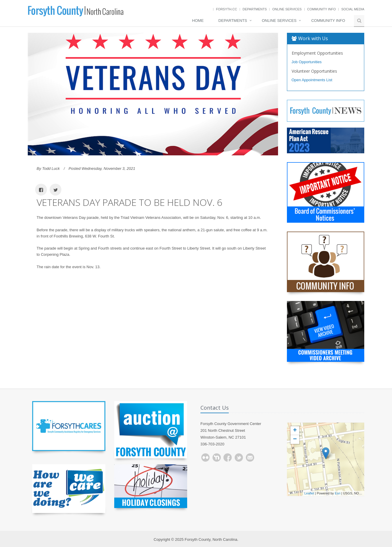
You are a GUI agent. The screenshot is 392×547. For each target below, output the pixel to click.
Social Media (353, 9)
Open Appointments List (312, 80)
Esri (338, 493)
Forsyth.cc (227, 9)
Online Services (287, 9)
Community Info (322, 9)
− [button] (295, 439)
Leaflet (309, 493)
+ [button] (295, 431)
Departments (255, 9)
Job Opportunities (307, 62)
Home (198, 21)
